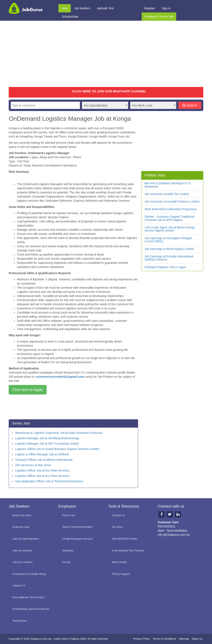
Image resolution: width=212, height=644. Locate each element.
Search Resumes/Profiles (77, 527)
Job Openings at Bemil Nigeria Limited (169, 249)
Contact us (118, 515)
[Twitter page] (170, 514)
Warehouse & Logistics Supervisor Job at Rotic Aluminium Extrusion (59, 433)
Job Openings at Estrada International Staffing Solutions (169, 258)
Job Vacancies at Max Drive (33, 465)
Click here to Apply (28, 390)
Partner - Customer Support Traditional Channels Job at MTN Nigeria (169, 218)
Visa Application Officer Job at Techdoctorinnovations (49, 481)
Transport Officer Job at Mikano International (44, 460)
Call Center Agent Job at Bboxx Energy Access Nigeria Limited (170, 229)
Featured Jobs (21, 527)
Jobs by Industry (22, 551)
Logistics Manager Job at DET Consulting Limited (47, 444)
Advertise (68, 551)
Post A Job (68, 515)
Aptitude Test (105, 8)
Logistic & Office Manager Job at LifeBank (42, 454)
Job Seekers (82, 8)
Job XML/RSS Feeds (124, 539)
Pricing (66, 562)
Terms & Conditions (164, 639)
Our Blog (117, 527)
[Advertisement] (106, 54)
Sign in (166, 8)
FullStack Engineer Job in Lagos (165, 267)
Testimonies (20, 621)
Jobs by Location (23, 562)
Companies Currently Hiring (29, 574)
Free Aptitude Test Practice (28, 597)
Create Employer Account (77, 539)
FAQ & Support (121, 574)
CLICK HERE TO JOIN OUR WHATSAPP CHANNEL (109, 91)
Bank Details (119, 562)
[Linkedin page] (178, 514)
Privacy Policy (142, 639)
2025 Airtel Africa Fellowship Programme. (171, 209)
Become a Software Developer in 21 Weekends (168, 185)
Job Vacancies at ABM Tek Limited (167, 194)
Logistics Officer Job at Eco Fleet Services (42, 470)
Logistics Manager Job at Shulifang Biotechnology (47, 438)
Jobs (65, 8)
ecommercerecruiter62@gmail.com (60, 377)
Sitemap (184, 639)
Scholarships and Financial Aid (31, 609)
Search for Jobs (22, 515)
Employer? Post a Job (159, 17)
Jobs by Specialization (26, 539)
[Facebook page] (161, 514)
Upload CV (19, 586)
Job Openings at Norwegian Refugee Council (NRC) (168, 240)
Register (150, 8)
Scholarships (70, 17)
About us (197, 639)
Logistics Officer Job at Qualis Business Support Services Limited (57, 449)
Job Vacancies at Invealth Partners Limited (172, 201)
